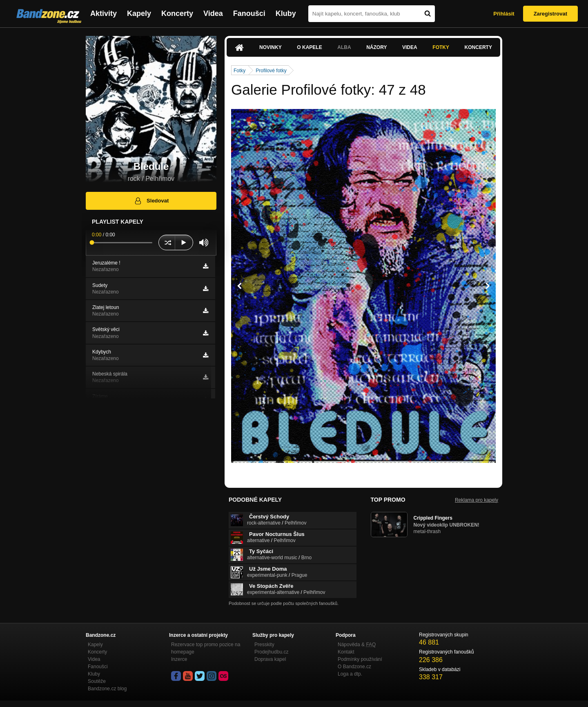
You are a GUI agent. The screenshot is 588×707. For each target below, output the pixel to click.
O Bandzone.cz (354, 667)
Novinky (271, 47)
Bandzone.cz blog (107, 689)
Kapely (139, 13)
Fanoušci (249, 13)
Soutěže (97, 681)
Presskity (264, 645)
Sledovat (151, 201)
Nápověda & (357, 645)
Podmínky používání (360, 659)
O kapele (309, 47)
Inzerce (179, 659)
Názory (376, 47)
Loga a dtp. (350, 674)
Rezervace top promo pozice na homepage (206, 648)
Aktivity (104, 13)
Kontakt (346, 652)
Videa (213, 13)
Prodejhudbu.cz (271, 652)
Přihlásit (504, 14)
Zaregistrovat (550, 14)
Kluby (286, 13)
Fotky (441, 47)
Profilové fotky (271, 71)
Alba (344, 47)
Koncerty (177, 13)
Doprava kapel (270, 659)
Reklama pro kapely (477, 500)
